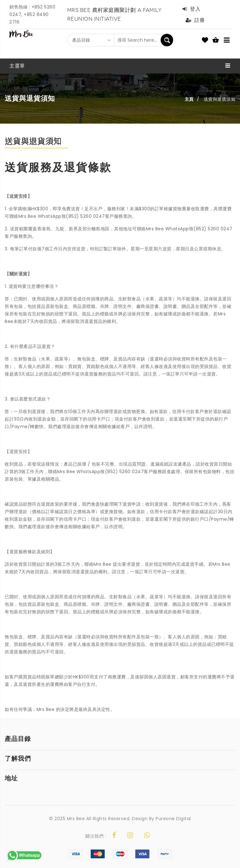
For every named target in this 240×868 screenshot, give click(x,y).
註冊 (195, 20)
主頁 (189, 99)
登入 (192, 9)
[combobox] (91, 40)
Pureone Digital (173, 819)
